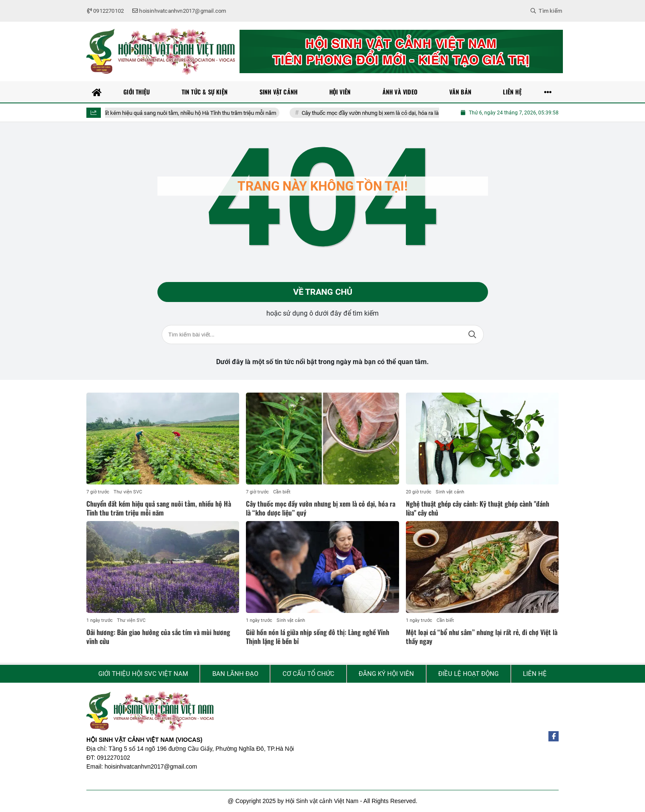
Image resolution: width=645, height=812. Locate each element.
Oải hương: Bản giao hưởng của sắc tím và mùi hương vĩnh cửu (158, 637)
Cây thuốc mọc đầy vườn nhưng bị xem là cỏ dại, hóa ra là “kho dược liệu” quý (406, 113)
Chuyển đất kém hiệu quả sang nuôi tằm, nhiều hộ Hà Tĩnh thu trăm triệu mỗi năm (191, 113)
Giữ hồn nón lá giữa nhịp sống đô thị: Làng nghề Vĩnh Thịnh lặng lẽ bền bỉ (318, 637)
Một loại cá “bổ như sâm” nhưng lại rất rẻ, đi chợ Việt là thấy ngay (482, 637)
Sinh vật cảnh (450, 492)
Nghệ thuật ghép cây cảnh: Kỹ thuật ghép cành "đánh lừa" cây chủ (478, 509)
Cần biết (282, 492)
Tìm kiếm (472, 335)
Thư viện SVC (128, 492)
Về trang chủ (323, 292)
